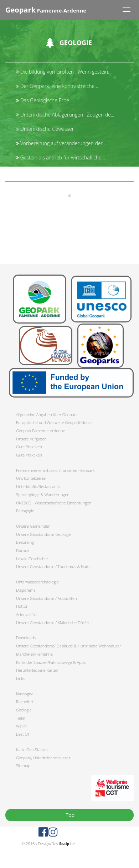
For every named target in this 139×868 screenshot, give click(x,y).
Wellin (21, 726)
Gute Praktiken (29, 447)
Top (69, 815)
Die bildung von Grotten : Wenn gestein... (64, 72)
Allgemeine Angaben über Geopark (47, 415)
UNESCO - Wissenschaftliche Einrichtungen (54, 503)
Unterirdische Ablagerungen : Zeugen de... (65, 115)
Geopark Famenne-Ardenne (40, 431)
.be (67, 844)
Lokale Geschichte (32, 559)
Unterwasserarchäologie (37, 582)
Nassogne (25, 694)
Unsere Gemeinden (33, 526)
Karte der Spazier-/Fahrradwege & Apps (51, 662)
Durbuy (23, 550)
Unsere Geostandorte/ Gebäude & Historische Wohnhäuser (69, 646)
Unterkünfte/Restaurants (38, 486)
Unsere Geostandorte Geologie (43, 534)
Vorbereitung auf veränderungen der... (61, 143)
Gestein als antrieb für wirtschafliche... (61, 157)
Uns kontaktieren (31, 478)
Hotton (22, 606)
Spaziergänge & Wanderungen (43, 495)
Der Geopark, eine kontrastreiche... (57, 86)
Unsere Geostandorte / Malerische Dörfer (53, 623)
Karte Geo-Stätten (32, 749)
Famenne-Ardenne (46, 10)
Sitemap (23, 766)
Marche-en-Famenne (34, 654)
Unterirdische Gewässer (45, 129)
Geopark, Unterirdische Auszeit (43, 758)
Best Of (22, 734)
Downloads (26, 638)
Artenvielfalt (26, 614)
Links (20, 678)
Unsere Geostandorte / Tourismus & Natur (54, 566)
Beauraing (25, 542)
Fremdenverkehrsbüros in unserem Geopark (55, 470)
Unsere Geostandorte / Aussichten (47, 598)
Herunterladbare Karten (37, 670)
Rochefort (25, 702)
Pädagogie (25, 511)
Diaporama (26, 590)
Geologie (24, 710)
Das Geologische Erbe (43, 100)
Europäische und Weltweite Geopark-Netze (54, 422)
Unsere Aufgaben (31, 439)
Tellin (21, 718)
